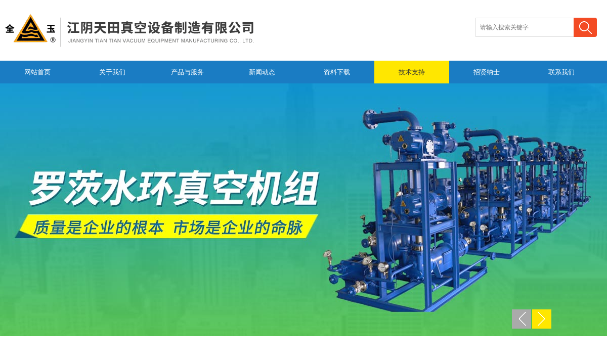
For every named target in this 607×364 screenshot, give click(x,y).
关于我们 (112, 72)
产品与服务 (187, 72)
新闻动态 (262, 72)
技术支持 (412, 72)
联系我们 (561, 72)
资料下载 (337, 72)
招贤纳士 (487, 72)
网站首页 (37, 72)
